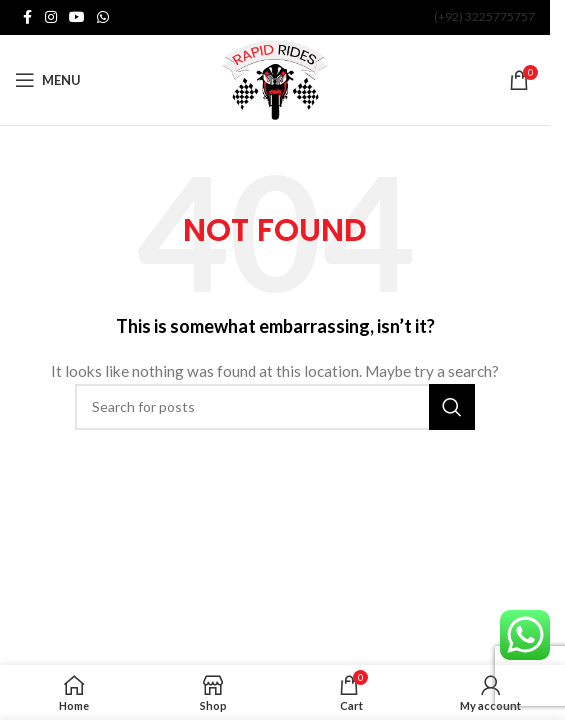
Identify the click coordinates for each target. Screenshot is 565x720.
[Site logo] (275, 78)
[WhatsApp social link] (103, 17)
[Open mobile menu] (48, 80)
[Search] (275, 407)
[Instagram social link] (51, 17)
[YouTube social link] (77, 17)
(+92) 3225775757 (484, 16)
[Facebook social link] (27, 17)
